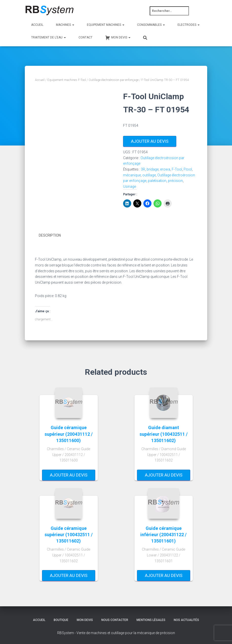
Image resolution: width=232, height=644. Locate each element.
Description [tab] (50, 235)
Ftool (188, 169)
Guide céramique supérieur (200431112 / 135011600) (69, 434)
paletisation (157, 181)
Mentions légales (151, 620)
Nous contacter (115, 620)
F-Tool (177, 169)
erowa (165, 169)
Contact (85, 37)
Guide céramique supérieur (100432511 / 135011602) (69, 534)
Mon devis (85, 620)
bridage (153, 169)
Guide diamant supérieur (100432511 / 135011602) (164, 434)
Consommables (151, 25)
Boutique (61, 620)
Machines (65, 25)
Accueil (37, 25)
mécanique (132, 175)
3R (143, 169)
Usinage (130, 186)
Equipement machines (106, 25)
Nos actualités (186, 620)
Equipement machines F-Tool (67, 80)
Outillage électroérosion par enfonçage (114, 80)
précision (175, 181)
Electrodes (189, 25)
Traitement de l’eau (49, 37)
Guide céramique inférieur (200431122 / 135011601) (163, 534)
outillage (149, 175)
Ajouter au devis (150, 141)
